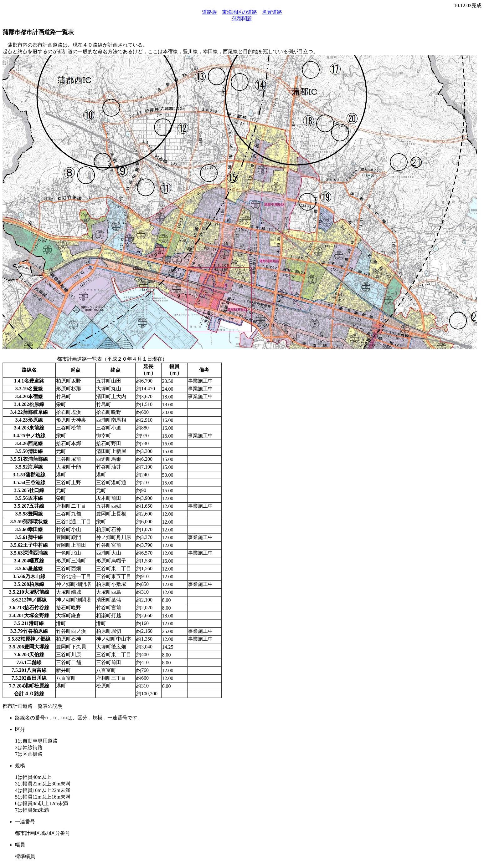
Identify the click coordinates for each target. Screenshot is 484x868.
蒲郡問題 (242, 19)
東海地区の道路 (239, 12)
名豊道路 (272, 12)
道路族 (209, 12)
